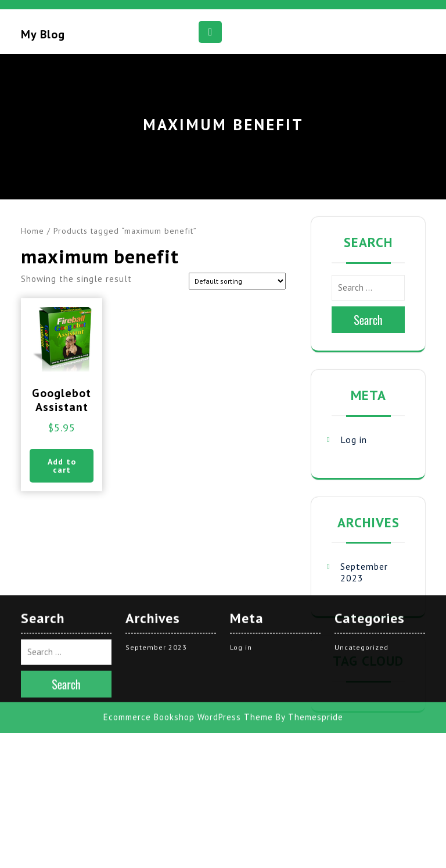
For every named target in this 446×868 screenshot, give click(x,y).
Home (33, 231)
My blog (43, 34)
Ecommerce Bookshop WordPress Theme (188, 593)
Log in (354, 440)
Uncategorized (362, 524)
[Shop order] (237, 281)
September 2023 (156, 524)
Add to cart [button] (62, 466)
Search (368, 320)
